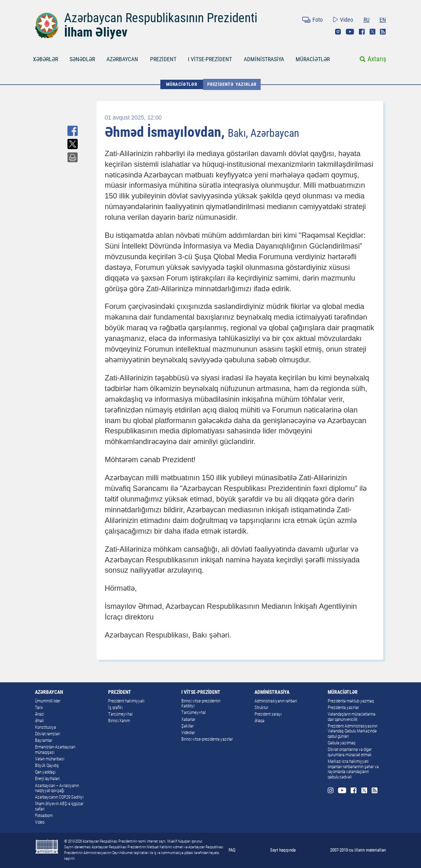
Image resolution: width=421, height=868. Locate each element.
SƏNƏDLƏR (82, 59)
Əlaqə (259, 721)
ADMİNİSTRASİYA (264, 59)
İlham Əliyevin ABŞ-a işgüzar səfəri (59, 806)
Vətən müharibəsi (50, 759)
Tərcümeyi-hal (120, 714)
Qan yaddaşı (45, 772)
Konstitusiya (45, 727)
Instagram (338, 32)
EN (383, 20)
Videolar (188, 733)
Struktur (261, 708)
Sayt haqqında (283, 850)
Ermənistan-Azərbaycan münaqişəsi (55, 750)
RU (367, 20)
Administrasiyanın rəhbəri (276, 701)
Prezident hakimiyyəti (126, 701)
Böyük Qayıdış (47, 766)
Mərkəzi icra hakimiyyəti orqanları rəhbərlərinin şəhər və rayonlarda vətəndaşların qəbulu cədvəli (353, 769)
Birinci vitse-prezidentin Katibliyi (201, 704)
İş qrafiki (115, 708)
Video (347, 20)
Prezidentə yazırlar (232, 84)
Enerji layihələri (47, 779)
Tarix (39, 708)
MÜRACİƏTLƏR (313, 59)
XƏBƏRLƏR (45, 59)
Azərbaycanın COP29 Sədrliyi (59, 797)
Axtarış (377, 59)
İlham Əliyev (96, 32)
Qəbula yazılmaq (341, 743)
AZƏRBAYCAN (122, 59)
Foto (318, 20)
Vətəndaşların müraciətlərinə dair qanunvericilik (352, 717)
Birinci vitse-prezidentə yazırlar (207, 739)
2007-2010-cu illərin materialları (358, 850)
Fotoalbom (44, 816)
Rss (383, 32)
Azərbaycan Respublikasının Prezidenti (161, 18)
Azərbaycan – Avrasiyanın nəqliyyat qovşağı (57, 788)
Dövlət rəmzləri (47, 734)
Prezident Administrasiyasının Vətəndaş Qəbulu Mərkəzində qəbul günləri (353, 731)
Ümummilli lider (48, 701)
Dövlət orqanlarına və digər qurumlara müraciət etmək (350, 752)
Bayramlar (44, 740)
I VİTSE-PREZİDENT (210, 59)
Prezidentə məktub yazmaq (351, 701)
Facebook (362, 32)
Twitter (372, 32)
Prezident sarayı (268, 714)
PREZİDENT (163, 59)
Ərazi (39, 714)
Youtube (350, 32)
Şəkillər (187, 726)
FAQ (232, 850)
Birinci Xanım (119, 721)
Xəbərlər (188, 719)
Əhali (39, 721)
